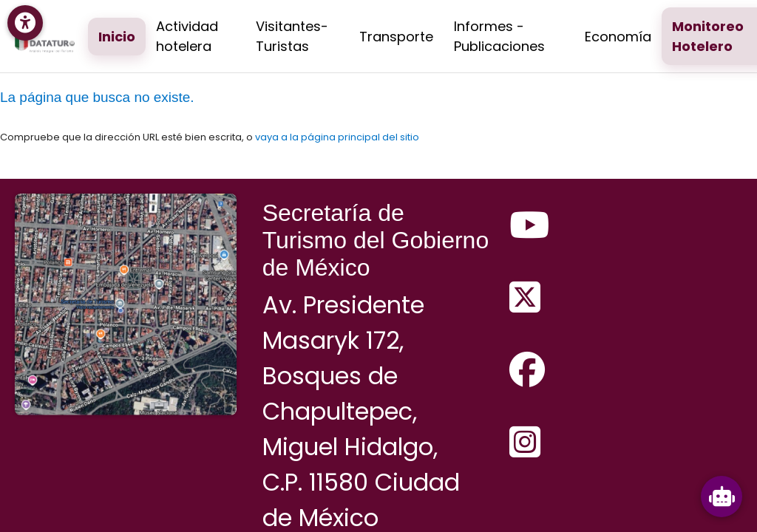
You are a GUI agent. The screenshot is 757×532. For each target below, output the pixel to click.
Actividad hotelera (187, 36)
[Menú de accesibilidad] (25, 23)
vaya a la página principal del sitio (337, 137)
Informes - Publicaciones (499, 36)
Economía (618, 37)
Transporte (396, 37)
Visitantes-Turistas (292, 36)
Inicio (117, 37)
